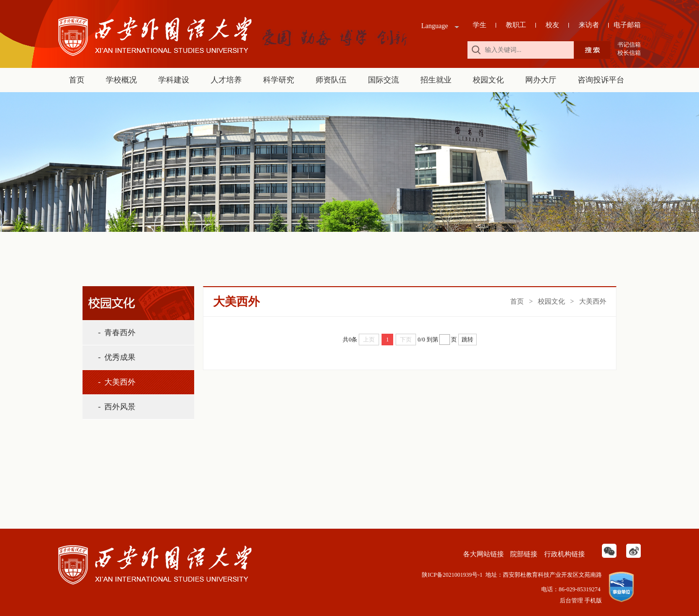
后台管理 (571, 600)
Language (435, 26)
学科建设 (174, 80)
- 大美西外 (117, 382)
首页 (77, 80)
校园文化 (488, 80)
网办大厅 (541, 80)
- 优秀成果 (117, 357)
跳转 (467, 340)
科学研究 (279, 80)
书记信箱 (629, 45)
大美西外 (593, 301)
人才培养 (226, 80)
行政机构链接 (564, 554)
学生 (480, 25)
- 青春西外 (117, 332)
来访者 (589, 25)
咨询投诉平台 (601, 80)
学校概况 (121, 80)
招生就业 (436, 80)
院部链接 (523, 554)
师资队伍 (331, 80)
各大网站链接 (483, 554)
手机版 (593, 600)
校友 (552, 25)
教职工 (516, 25)
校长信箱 (629, 53)
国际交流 (383, 80)
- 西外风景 (117, 407)
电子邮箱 (627, 25)
